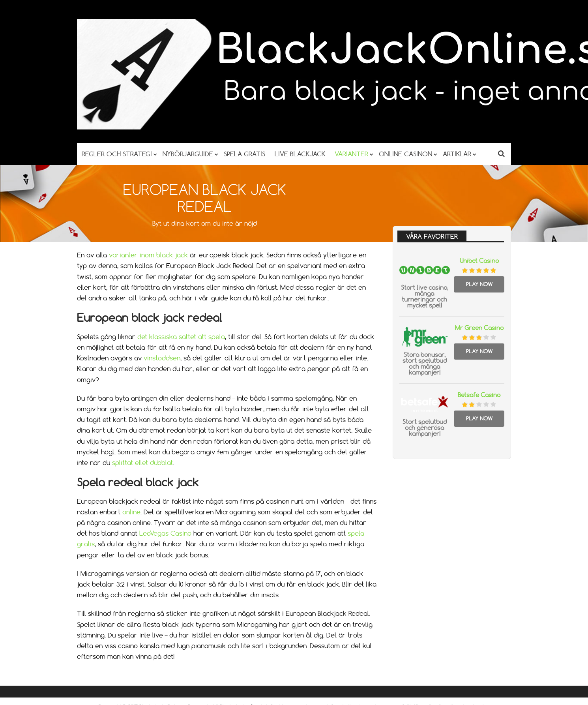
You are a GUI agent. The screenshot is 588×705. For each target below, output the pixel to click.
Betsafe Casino (479, 395)
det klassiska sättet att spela (181, 337)
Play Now (479, 284)
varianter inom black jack (148, 255)
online (131, 512)
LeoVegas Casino (165, 533)
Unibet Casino (479, 261)
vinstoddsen (162, 358)
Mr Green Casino (479, 328)
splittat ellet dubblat (142, 463)
